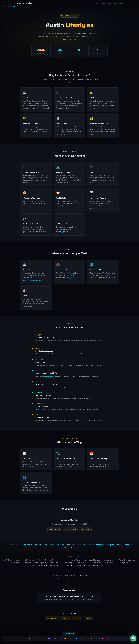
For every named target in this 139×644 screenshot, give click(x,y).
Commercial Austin (38, 566)
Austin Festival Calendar (92, 560)
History (109, 3)
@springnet (49, 376)
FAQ (54, 579)
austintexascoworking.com (65, 278)
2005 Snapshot (55, 529)
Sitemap (84, 579)
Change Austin (125, 563)
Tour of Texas (64, 548)
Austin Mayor (14, 563)
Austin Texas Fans (82, 563)
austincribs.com (73, 206)
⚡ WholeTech (69, 633)
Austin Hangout (27, 545)
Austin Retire (60, 545)
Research (94, 639)
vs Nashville (65, 618)
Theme (7, 6)
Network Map (106, 639)
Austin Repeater (40, 563)
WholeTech (103, 566)
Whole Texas (75, 548)
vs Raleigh (89, 618)
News (12, 6)
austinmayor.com (62, 232)
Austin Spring (109, 545)
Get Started (118, 3)
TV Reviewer (78, 566)
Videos (77, 579)
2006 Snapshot (71, 529)
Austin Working (110, 563)
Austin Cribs (119, 545)
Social (70, 579)
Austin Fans (90, 545)
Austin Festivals (49, 545)
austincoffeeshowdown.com (32, 280)
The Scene (94, 3)
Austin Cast (100, 545)
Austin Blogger (29, 560)
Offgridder (52, 566)
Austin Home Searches (127, 560)
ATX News (129, 545)
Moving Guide (51, 618)
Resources (62, 579)
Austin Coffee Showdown (59, 560)
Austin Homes (71, 545)
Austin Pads (81, 545)
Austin (18, 560)
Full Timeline (85, 529)
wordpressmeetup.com (107, 278)
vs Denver (77, 618)
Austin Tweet (97, 563)
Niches (102, 3)
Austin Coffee (38, 545)
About (30, 639)
